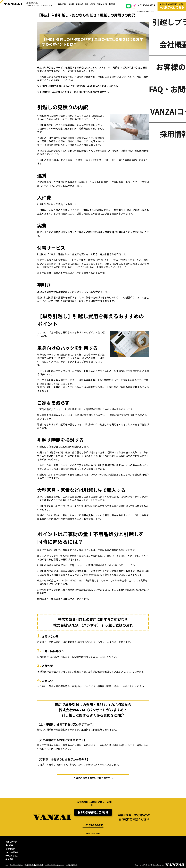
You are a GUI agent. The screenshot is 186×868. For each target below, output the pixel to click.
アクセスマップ (16, 865)
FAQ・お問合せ (90, 4)
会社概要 (71, 4)
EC (7, 865)
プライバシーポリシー (55, 865)
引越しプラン (62, 4)
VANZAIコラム (102, 4)
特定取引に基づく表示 (34, 865)
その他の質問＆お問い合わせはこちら (93, 778)
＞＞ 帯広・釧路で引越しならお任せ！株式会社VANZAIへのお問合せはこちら (78, 86)
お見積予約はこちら (93, 812)
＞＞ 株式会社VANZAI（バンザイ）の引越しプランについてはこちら (73, 92)
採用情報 (112, 4)
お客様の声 (80, 4)
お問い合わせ (72, 865)
